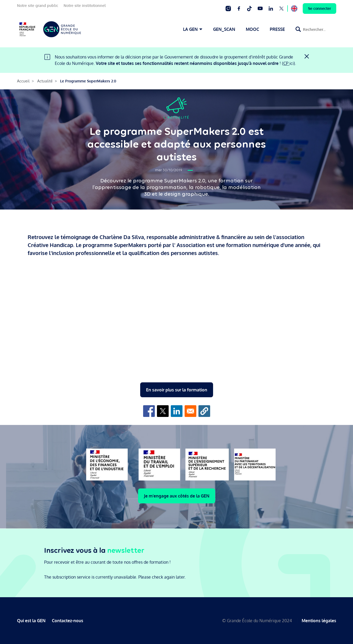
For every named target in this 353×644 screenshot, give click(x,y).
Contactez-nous (68, 621)
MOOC (252, 29)
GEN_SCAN (224, 29)
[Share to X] (163, 411)
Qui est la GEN (31, 621)
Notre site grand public (38, 5)
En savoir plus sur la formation (177, 390)
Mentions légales (319, 621)
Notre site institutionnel (85, 5)
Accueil (23, 81)
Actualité (45, 81)
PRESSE (277, 29)
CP (286, 63)
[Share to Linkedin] (177, 411)
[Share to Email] (190, 411)
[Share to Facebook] (149, 411)
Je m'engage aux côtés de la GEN (177, 496)
